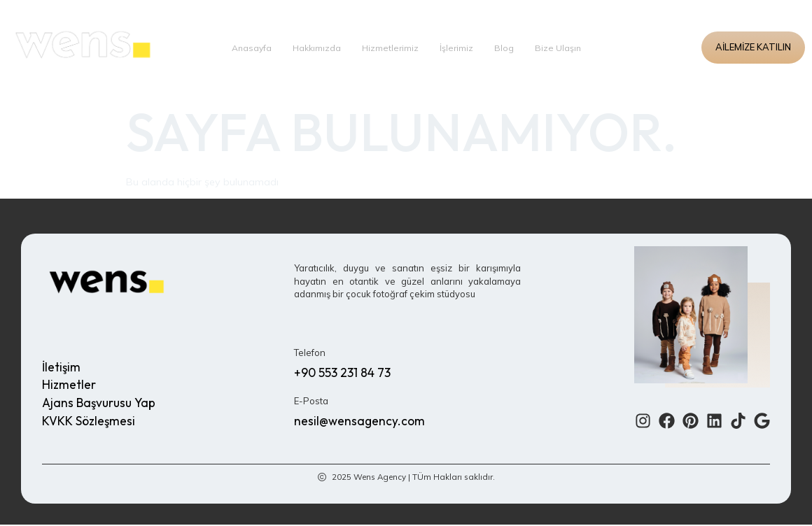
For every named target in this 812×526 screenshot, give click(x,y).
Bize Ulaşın (561, 48)
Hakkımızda (316, 48)
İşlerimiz (459, 48)
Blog (507, 48)
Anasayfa (249, 48)
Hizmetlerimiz (392, 48)
